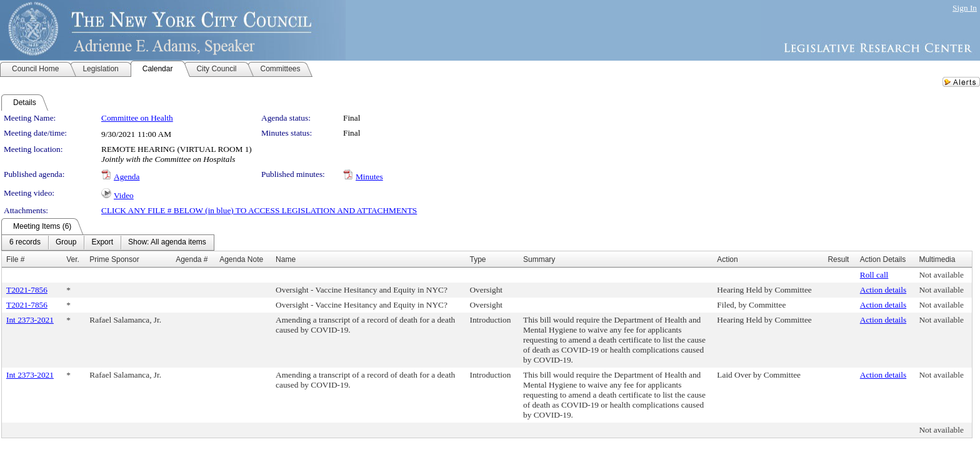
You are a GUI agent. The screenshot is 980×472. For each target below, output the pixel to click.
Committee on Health (137, 118)
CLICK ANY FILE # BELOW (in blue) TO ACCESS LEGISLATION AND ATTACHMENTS (259, 210)
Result (838, 259)
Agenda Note (241, 259)
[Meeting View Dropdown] (167, 243)
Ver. (73, 259)
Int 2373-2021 (30, 320)
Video (124, 195)
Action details (883, 290)
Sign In (965, 8)
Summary (539, 259)
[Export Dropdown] (102, 243)
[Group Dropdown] (66, 243)
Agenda (127, 177)
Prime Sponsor (114, 259)
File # (15, 259)
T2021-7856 (27, 290)
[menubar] (108, 243)
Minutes (369, 177)
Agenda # (192, 259)
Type (477, 259)
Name (286, 259)
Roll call (874, 275)
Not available (941, 275)
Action (727, 259)
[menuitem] (25, 243)
